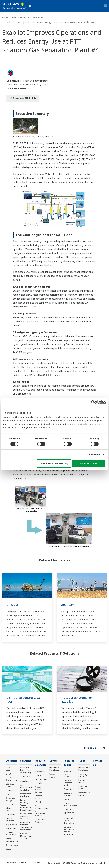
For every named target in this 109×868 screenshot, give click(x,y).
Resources (25, 17)
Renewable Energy (11, 799)
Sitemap (39, 863)
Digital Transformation (71, 804)
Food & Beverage (10, 820)
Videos (52, 778)
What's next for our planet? (69, 774)
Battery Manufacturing (12, 840)
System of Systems (68, 794)
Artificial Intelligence (69, 811)
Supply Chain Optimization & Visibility (26, 816)
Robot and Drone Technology (69, 821)
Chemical (10, 790)
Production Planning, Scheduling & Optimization (26, 826)
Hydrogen (10, 804)
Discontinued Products (40, 821)
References (38, 17)
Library (14, 17)
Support (83, 761)
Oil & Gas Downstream (11, 779)
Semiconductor (12, 845)
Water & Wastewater (11, 833)
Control (38, 775)
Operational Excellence (25, 795)
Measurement (41, 779)
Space (8, 849)
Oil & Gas (12, 605)
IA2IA (66, 799)
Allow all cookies (89, 463)
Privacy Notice (25, 863)
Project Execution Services (39, 789)
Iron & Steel (11, 828)
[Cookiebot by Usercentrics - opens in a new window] (93, 402)
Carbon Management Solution (26, 836)
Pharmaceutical (12, 814)
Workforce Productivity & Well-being (26, 770)
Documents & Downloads (55, 769)
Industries (11, 761)
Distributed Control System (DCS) (25, 700)
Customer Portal (83, 788)
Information (40, 772)
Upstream (68, 605)
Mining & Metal (9, 809)
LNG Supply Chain (11, 785)
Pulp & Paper (11, 825)
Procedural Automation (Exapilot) (77, 700)
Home (5, 17)
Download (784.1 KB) (23, 98)
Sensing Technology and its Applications (69, 831)
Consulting (39, 783)
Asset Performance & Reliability (26, 787)
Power (8, 794)
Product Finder (82, 781)
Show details (94, 454)
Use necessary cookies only (54, 463)
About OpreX (69, 789)
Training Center (82, 775)
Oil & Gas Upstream (10, 769)
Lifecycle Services (38, 797)
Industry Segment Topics (68, 783)
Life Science (40, 802)
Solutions (26, 761)
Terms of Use (10, 863)
